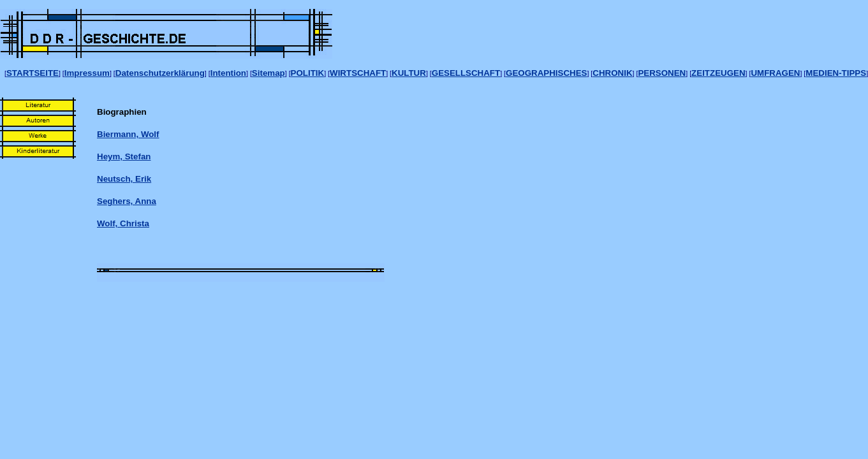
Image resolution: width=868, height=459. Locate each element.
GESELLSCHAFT (466, 73)
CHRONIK (612, 73)
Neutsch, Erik (124, 179)
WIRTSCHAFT (358, 73)
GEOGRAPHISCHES (546, 73)
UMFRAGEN (775, 73)
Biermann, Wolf (128, 134)
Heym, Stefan (124, 157)
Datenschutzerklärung (160, 73)
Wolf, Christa (123, 223)
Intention (228, 73)
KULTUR (409, 73)
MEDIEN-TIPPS (836, 73)
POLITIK (308, 73)
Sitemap (268, 73)
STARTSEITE (33, 73)
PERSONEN (662, 73)
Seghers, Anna (127, 201)
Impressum (87, 73)
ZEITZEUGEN (718, 73)
